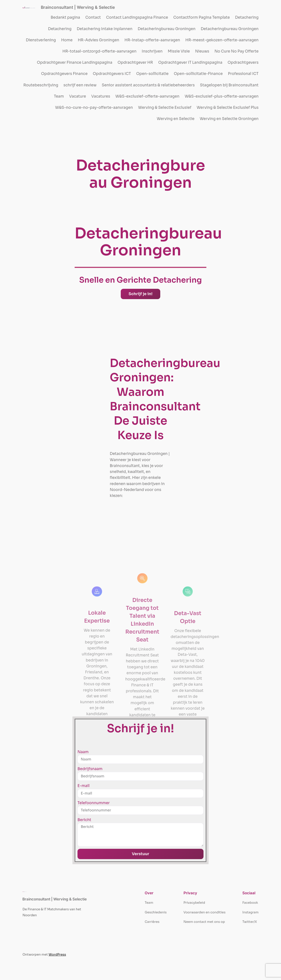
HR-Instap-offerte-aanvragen (152, 40)
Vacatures (101, 96)
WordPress (57, 955)
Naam (83, 752)
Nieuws (202, 51)
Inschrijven (152, 51)
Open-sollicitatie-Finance (198, 74)
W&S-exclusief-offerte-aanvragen (148, 96)
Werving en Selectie (176, 119)
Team (59, 96)
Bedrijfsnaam (90, 769)
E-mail (84, 786)
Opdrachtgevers (243, 63)
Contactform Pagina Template (201, 17)
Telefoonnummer (94, 803)
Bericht (84, 820)
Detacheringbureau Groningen (167, 29)
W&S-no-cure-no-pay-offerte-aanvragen (94, 108)
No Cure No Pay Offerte (237, 51)
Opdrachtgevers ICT (112, 74)
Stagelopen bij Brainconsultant (229, 85)
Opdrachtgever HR (135, 63)
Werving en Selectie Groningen (229, 119)
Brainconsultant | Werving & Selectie (78, 7)
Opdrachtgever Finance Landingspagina (75, 63)
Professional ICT (243, 74)
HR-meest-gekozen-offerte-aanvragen (222, 40)
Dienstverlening (41, 40)
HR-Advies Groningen (98, 40)
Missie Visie (179, 51)
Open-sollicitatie (152, 74)
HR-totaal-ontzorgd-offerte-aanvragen (99, 51)
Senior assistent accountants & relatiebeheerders (148, 85)
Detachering (247, 17)
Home (67, 40)
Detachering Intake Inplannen (105, 29)
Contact (93, 17)
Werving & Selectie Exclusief (165, 108)
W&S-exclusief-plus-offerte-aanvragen (222, 96)
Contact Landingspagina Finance (137, 17)
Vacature (78, 96)
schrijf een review (80, 85)
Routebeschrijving (41, 85)
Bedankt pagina (65, 17)
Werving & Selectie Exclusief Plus (228, 108)
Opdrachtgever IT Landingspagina (190, 63)
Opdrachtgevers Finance (64, 74)
